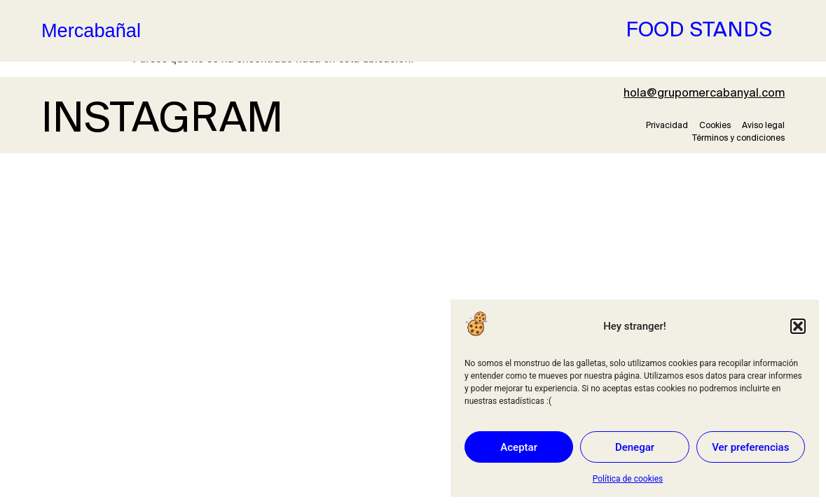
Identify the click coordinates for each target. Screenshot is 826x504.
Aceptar (519, 447)
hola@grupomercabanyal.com (704, 93)
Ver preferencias (750, 447)
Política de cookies (628, 479)
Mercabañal (91, 30)
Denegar (635, 447)
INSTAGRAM (162, 120)
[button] (798, 326)
